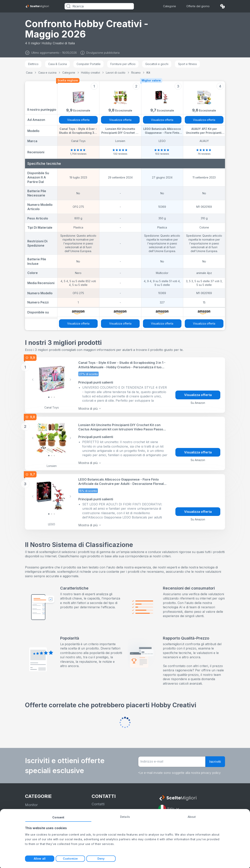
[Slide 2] (54, 397)
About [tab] (192, 817)
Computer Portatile (89, 64)
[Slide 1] (52, 397)
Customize (70, 859)
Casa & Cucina (58, 64)
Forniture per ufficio (123, 64)
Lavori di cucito (116, 73)
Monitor (31, 802)
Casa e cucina (47, 73)
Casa (29, 73)
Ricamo (136, 73)
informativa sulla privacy (111, 809)
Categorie (170, 6)
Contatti (98, 801)
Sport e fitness (187, 64)
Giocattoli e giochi (157, 64)
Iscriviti (215, 759)
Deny (101, 859)
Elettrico (33, 64)
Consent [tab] (58, 817)
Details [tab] (125, 817)
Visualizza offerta (78, 120)
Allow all (40, 859)
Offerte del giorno (198, 6)
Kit (148, 73)
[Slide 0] (49, 397)
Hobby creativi (91, 73)
